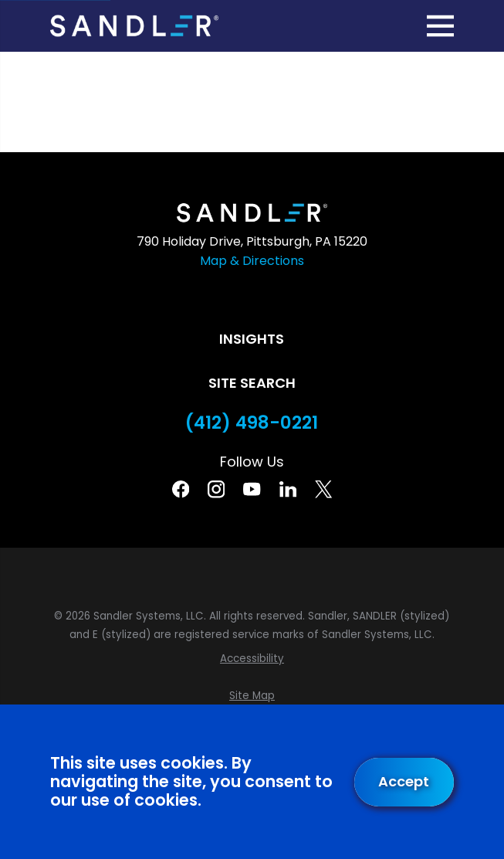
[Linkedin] (288, 489)
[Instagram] (216, 489)
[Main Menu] (440, 26)
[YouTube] (252, 489)
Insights (252, 339)
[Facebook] (181, 489)
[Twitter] (323, 489)
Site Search (252, 383)
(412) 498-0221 (252, 423)
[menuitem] (252, 659)
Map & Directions (252, 261)
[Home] (134, 25)
